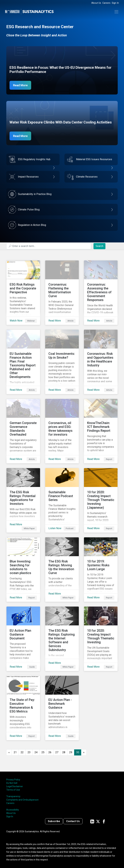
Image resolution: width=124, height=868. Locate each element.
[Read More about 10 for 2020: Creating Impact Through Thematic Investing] (101, 639)
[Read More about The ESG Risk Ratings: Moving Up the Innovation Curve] (62, 570)
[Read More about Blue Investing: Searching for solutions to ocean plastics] (23, 570)
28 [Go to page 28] (64, 752)
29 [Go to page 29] (71, 752)
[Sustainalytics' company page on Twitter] (98, 821)
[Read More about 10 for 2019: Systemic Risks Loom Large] (101, 570)
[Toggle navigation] (116, 12)
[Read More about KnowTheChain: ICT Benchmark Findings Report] (101, 431)
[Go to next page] (84, 752)
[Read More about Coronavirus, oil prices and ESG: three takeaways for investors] (62, 431)
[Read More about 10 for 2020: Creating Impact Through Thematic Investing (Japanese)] (101, 500)
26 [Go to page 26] (50, 752)
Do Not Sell (12, 783)
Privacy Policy (13, 780)
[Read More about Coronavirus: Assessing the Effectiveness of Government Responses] (101, 293)
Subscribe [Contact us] (54, 821)
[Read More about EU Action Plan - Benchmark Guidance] (62, 708)
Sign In (115, 3)
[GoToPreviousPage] (9, 752)
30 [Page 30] (78, 752)
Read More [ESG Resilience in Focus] (20, 85)
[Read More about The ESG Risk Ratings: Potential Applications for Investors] (23, 500)
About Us (96, 3)
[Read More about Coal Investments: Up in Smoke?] (62, 362)
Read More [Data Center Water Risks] (20, 136)
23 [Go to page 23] (29, 752)
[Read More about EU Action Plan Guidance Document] (23, 639)
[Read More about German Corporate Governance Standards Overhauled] (23, 431)
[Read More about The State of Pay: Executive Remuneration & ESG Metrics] (23, 708)
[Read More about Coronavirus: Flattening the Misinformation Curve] (62, 293)
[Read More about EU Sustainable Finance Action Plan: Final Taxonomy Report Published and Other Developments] (23, 362)
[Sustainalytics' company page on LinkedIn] (92, 821)
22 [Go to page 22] (22, 752)
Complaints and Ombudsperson (22, 800)
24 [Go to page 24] (36, 752)
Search (99, 246)
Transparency (13, 796)
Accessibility (13, 810)
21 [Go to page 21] (15, 752)
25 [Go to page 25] (43, 752)
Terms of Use (13, 790)
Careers (106, 3)
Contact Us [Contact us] (73, 821)
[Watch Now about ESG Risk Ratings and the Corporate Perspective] (23, 293)
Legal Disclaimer (15, 786)
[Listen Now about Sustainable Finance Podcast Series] (62, 500)
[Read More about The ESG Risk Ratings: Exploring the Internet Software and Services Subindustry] (62, 639)
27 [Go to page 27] (57, 752)
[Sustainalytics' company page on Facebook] (104, 821)
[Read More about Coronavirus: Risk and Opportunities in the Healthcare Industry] (101, 362)
